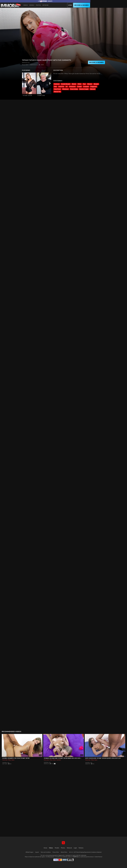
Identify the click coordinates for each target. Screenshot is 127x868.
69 (67, 87)
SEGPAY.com (76, 857)
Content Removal (98, 857)
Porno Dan (41, 96)
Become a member (82, 5)
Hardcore (57, 84)
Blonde (74, 84)
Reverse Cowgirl (84, 89)
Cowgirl (79, 87)
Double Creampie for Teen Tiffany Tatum (16, 758)
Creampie (86, 87)
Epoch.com (32, 857)
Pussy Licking (74, 89)
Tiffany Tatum (27, 96)
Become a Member (96, 62)
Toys (84, 84)
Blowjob (96, 84)
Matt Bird (59, 760)
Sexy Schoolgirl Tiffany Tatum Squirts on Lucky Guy (103, 758)
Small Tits (61, 87)
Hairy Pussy (57, 89)
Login (70, 5)
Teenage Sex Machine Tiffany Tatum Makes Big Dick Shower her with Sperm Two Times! (73, 758)
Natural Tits (57, 92)
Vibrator (90, 84)
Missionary (65, 89)
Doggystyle (94, 87)
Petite (79, 84)
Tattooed (93, 89)
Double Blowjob (66, 84)
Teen (55, 87)
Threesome (72, 87)
